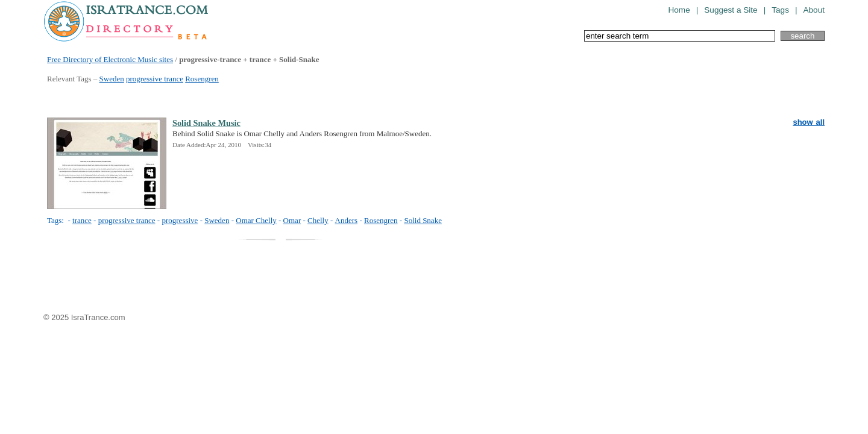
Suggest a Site (731, 10)
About (814, 10)
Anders (347, 220)
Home (679, 10)
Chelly (318, 220)
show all (809, 122)
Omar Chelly (256, 220)
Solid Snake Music (206, 123)
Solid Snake (423, 220)
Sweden (112, 79)
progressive (180, 220)
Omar (292, 220)
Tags (780, 10)
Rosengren (202, 79)
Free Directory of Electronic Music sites (110, 59)
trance (82, 220)
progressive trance (155, 79)
